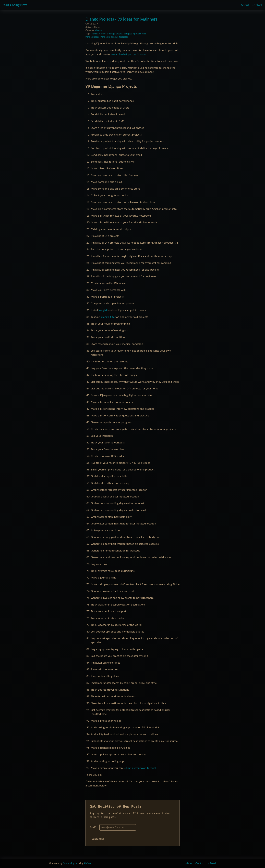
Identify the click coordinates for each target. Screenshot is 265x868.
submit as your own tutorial (140, 768)
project (128, 34)
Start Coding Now (15, 5)
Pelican (88, 863)
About (245, 5)
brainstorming (99, 34)
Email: (94, 827)
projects (124, 37)
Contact (257, 5)
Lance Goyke (70, 863)
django (99, 30)
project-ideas (93, 37)
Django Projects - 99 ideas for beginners (121, 19)
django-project (116, 34)
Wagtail (103, 310)
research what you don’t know (128, 54)
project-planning (110, 37)
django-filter (108, 317)
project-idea (140, 34)
